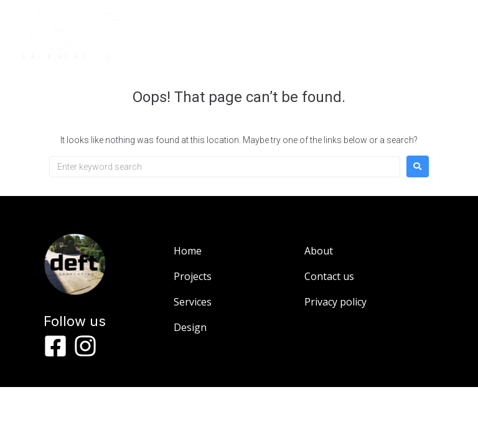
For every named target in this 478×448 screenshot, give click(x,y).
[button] (374, 41)
